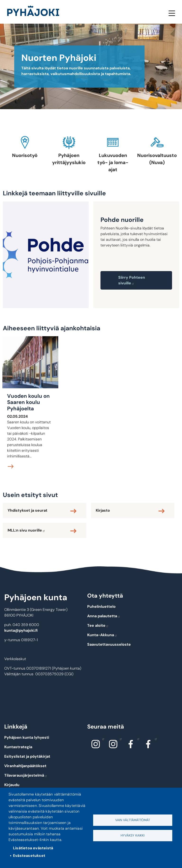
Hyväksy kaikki (133, 835)
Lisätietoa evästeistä (33, 848)
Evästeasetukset (29, 856)
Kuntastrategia (18, 747)
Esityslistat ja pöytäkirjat (27, 756)
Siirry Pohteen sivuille (132, 280)
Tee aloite (98, 625)
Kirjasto (103, 510)
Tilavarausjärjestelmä (26, 775)
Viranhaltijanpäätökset (25, 766)
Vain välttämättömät (133, 820)
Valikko (172, 13)
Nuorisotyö (25, 155)
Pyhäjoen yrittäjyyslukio (69, 159)
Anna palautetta (104, 616)
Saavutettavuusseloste (109, 644)
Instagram (102, 739)
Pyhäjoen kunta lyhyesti (27, 737)
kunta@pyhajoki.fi (21, 630)
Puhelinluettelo (101, 606)
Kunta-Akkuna (102, 635)
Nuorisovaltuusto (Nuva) (157, 159)
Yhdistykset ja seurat (27, 510)
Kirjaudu (12, 785)
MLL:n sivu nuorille (26, 530)
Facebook (137, 739)
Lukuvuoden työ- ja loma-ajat (113, 162)
